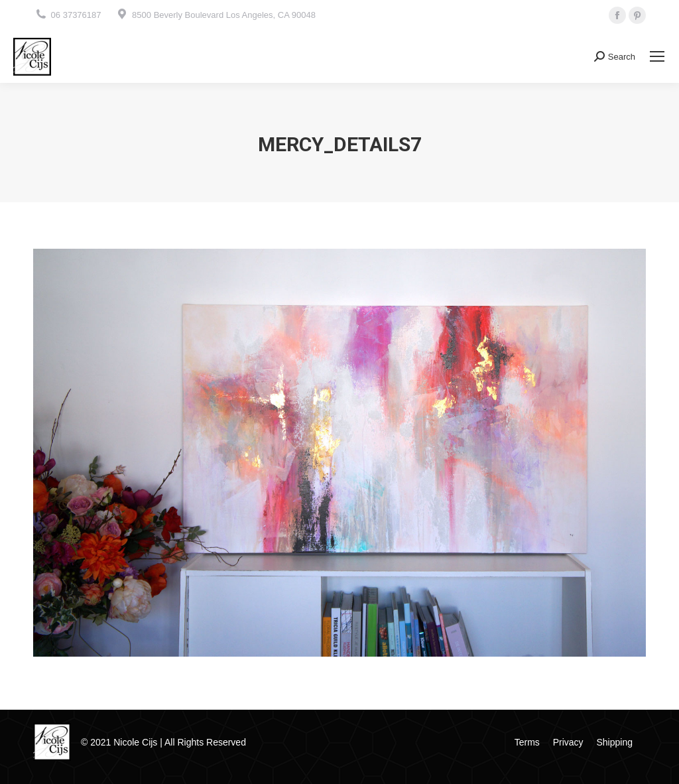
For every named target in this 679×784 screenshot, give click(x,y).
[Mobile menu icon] (657, 56)
